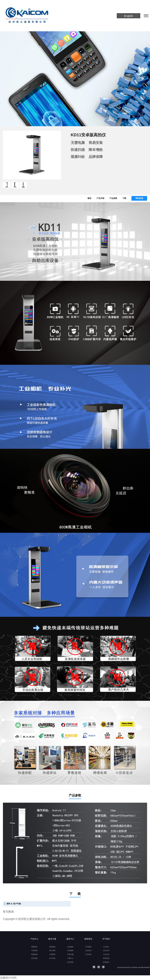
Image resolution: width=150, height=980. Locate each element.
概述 (89, 198)
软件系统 (34, 958)
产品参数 (113, 198)
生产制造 (52, 958)
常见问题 (70, 954)
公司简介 (106, 947)
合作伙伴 (106, 951)
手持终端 (34, 951)
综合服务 (70, 947)
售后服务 (70, 951)
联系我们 (106, 962)
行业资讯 (88, 954)
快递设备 (34, 954)
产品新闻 (88, 947)
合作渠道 (70, 962)
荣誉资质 (106, 958)
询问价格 (139, 198)
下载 (124, 198)
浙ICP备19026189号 (124, 967)
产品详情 (100, 198)
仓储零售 (52, 954)
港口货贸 (52, 951)
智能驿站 (34, 947)
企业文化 (106, 954)
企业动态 (88, 951)
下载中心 (70, 958)
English (129, 16)
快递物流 (52, 947)
